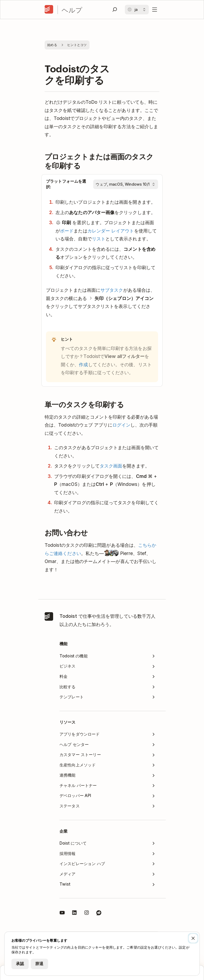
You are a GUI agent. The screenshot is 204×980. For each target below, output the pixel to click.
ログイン (121, 425)
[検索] (115, 10)
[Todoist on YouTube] (62, 914)
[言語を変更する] (137, 10)
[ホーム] (49, 10)
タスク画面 (111, 466)
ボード (67, 231)
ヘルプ (72, 10)
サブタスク (112, 290)
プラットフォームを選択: (66, 184)
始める (52, 45)
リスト (99, 239)
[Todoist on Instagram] (87, 914)
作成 (83, 364)
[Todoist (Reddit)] (99, 914)
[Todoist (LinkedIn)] (74, 914)
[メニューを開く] (155, 10)
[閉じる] (193, 938)
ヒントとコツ (77, 45)
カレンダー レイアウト (111, 231)
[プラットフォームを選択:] (126, 184)
